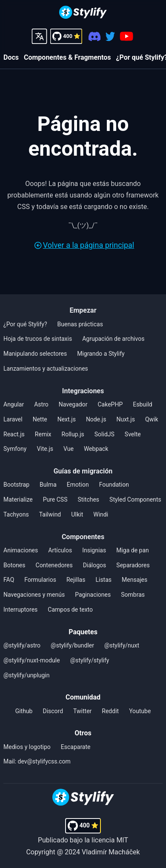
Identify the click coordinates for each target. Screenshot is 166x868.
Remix (43, 434)
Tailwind (50, 514)
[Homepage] (83, 13)
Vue (69, 449)
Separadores (133, 565)
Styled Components (135, 499)
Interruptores (20, 610)
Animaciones (21, 550)
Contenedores (54, 565)
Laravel (13, 419)
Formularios (40, 580)
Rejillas (76, 580)
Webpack (96, 449)
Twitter (82, 711)
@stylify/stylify (90, 660)
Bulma (48, 485)
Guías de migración (83, 471)
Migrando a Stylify (101, 354)
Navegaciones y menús (34, 595)
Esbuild (142, 404)
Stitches (89, 499)
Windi (101, 514)
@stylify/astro (22, 645)
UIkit (77, 514)
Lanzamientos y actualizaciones (46, 369)
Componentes (83, 537)
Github (24, 711)
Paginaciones (93, 595)
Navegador (73, 404)
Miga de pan (133, 550)
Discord (53, 711)
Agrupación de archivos (113, 339)
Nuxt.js (126, 419)
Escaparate (76, 747)
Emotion (78, 485)
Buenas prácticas (80, 324)
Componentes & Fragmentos (67, 57)
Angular (14, 404)
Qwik (152, 419)
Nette (40, 419)
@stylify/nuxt (122, 645)
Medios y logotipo (27, 747)
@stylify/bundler (72, 645)
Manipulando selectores (35, 354)
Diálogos (95, 565)
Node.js (96, 419)
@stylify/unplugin (27, 675)
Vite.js (45, 449)
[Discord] (95, 36)
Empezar (83, 310)
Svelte (133, 434)
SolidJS (104, 434)
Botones (14, 565)
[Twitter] (110, 36)
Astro (41, 404)
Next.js (67, 419)
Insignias (94, 550)
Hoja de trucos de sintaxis (38, 339)
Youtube (140, 711)
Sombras (133, 595)
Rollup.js (73, 434)
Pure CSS (55, 499)
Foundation (114, 485)
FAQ (9, 580)
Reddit (110, 711)
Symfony (15, 449)
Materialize (18, 499)
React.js (14, 434)
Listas (103, 580)
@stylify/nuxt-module (32, 660)
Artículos (60, 550)
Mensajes (135, 580)
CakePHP (110, 404)
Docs (11, 57)
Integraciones (83, 391)
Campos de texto (70, 610)
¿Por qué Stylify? (25, 324)
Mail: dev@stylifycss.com (37, 761)
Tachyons (16, 514)
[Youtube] (127, 36)
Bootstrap (16, 485)
